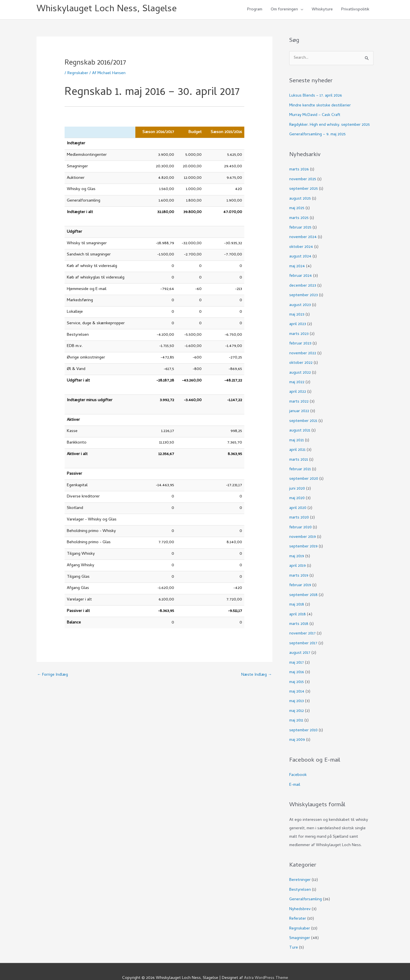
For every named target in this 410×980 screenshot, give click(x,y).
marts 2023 (299, 331)
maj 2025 (297, 208)
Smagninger (300, 925)
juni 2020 (297, 483)
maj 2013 (297, 691)
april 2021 (298, 445)
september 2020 (304, 473)
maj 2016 (297, 663)
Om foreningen (284, 10)
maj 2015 (297, 672)
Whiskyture (322, 10)
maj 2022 (297, 378)
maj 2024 (297, 265)
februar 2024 (301, 274)
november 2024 (303, 236)
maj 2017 (297, 653)
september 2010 (304, 719)
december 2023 (303, 284)
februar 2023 (301, 341)
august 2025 (300, 198)
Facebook (298, 764)
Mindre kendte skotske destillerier (320, 107)
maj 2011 (296, 710)
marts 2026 (299, 170)
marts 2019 (299, 568)
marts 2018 (299, 615)
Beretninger (300, 869)
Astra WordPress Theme (266, 965)
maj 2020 (297, 492)
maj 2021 (297, 435)
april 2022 (298, 388)
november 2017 (303, 625)
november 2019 (303, 530)
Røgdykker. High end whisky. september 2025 (330, 125)
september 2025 (304, 189)
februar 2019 (300, 577)
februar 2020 (301, 520)
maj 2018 (297, 596)
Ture (294, 935)
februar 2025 (301, 227)
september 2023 (304, 293)
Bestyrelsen (300, 878)
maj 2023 (297, 312)
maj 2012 (297, 700)
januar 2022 (299, 407)
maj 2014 (297, 682)
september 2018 (304, 587)
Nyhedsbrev (300, 897)
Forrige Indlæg (53, 676)
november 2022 (303, 350)
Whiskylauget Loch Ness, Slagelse (110, 10)
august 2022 (300, 369)
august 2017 (300, 644)
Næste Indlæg (256, 676)
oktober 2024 (302, 246)
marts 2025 (299, 217)
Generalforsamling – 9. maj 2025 (318, 135)
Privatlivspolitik (355, 10)
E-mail (295, 773)
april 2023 (298, 321)
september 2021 (303, 416)
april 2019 (298, 558)
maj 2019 (297, 549)
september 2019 (304, 540)
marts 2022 (299, 397)
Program (255, 10)
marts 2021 (299, 454)
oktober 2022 (301, 359)
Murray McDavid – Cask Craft (316, 116)
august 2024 (300, 255)
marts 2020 (299, 511)
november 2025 (303, 179)
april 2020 (298, 502)
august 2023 (300, 303)
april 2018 (298, 606)
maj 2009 (297, 729)
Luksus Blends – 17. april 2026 (316, 97)
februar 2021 (300, 464)
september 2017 (304, 634)
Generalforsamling (306, 887)
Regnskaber (78, 74)
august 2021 (300, 426)
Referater (298, 906)
